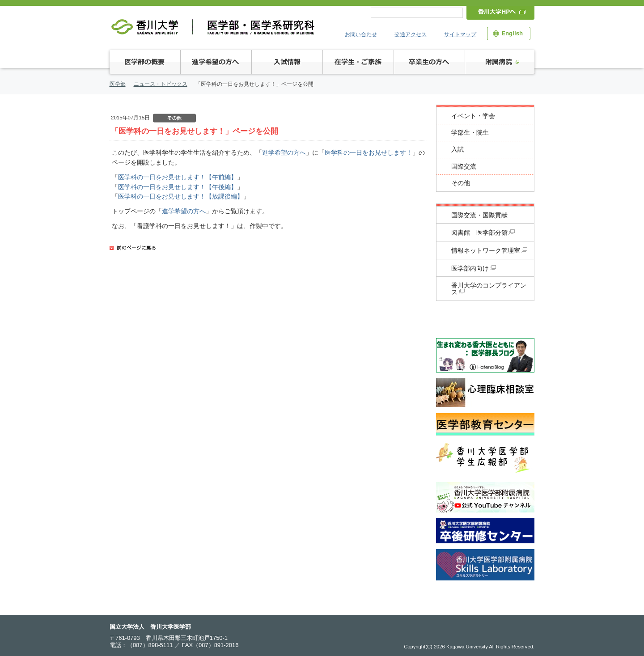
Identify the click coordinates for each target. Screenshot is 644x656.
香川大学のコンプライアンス (489, 289)
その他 (461, 183)
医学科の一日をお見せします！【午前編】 (178, 177)
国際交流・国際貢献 (479, 215)
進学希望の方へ (284, 152)
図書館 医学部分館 (483, 233)
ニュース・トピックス (161, 84)
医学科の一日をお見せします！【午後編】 (178, 187)
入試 (458, 150)
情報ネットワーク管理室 (489, 251)
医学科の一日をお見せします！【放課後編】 (181, 196)
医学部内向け (474, 269)
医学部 (118, 84)
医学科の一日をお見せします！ (369, 152)
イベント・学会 (473, 116)
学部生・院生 (470, 133)
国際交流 (464, 167)
